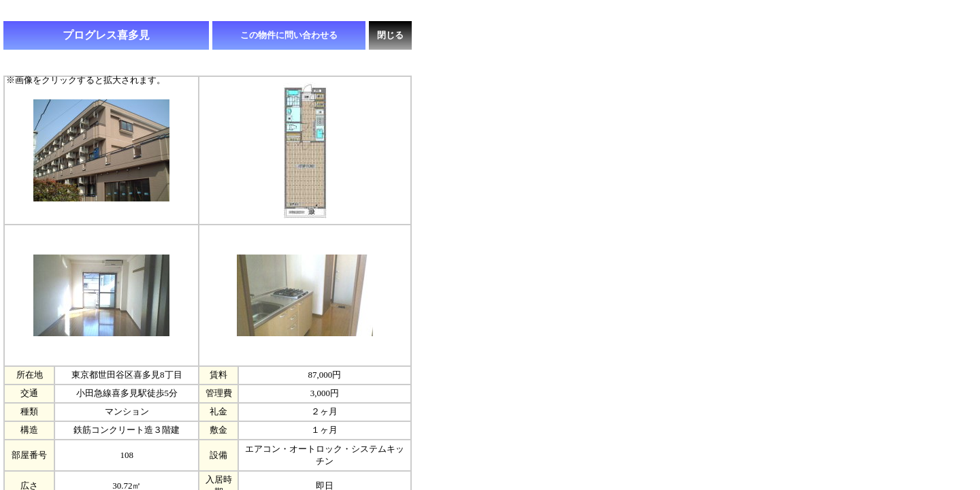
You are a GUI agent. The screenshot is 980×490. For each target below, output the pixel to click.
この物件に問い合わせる (289, 35)
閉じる (390, 35)
